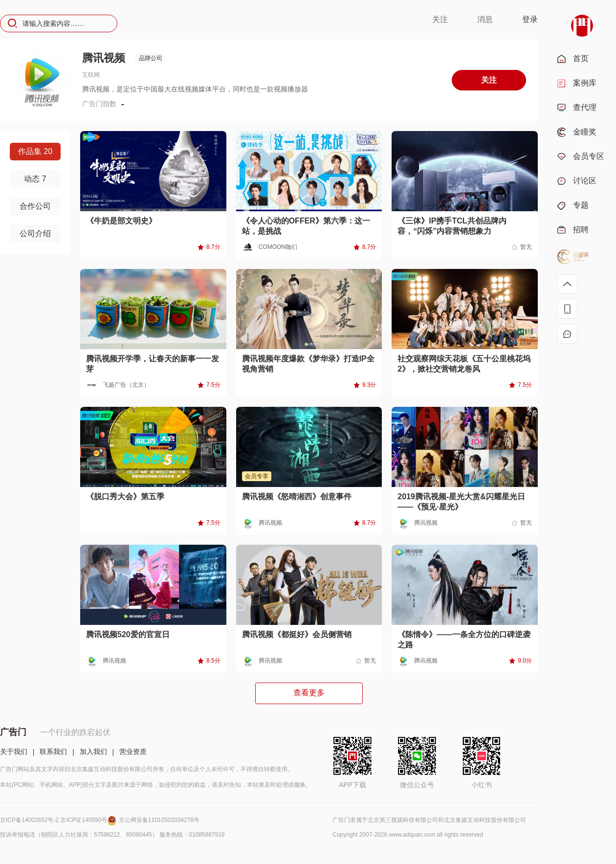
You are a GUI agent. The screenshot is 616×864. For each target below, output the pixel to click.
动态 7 (35, 179)
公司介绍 (35, 233)
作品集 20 (35, 151)
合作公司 (35, 206)
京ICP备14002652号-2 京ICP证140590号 (59, 820)
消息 (485, 19)
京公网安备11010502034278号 (159, 820)
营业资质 (133, 752)
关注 (440, 19)
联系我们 (53, 752)
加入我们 (93, 752)
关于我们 (14, 752)
